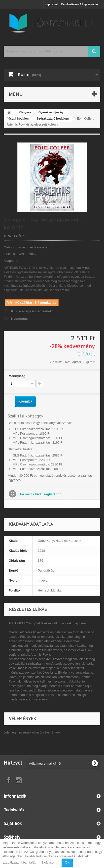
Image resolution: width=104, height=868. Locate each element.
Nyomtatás (19, 319)
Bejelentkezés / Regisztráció (80, 4)
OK (67, 862)
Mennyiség (17, 376)
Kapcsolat (51, 4)
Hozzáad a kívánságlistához (39, 494)
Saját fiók (13, 823)
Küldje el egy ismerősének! (32, 311)
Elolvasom (49, 862)
